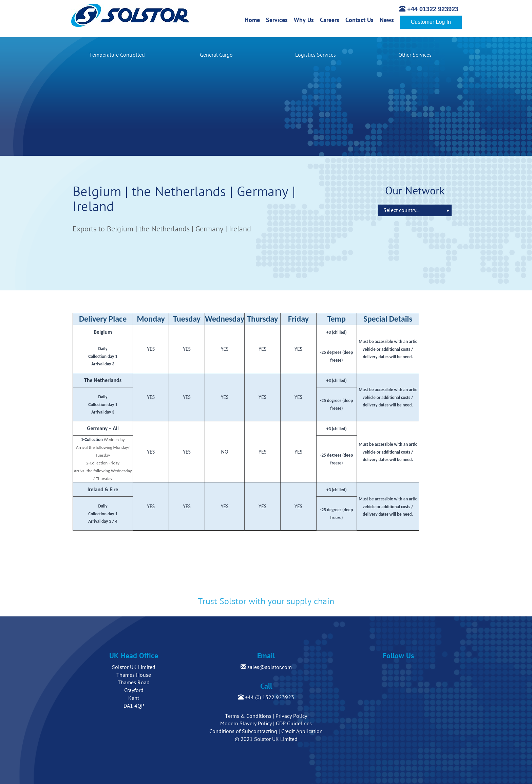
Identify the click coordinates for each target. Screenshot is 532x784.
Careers (331, 20)
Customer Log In (431, 22)
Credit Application (302, 731)
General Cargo (216, 55)
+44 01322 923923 (429, 9)
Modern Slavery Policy (246, 724)
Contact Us (361, 20)
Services (278, 20)
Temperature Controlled (117, 55)
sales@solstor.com (266, 667)
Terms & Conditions (248, 716)
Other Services (415, 55)
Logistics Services (316, 55)
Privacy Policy (291, 716)
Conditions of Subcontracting (243, 731)
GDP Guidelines (294, 724)
